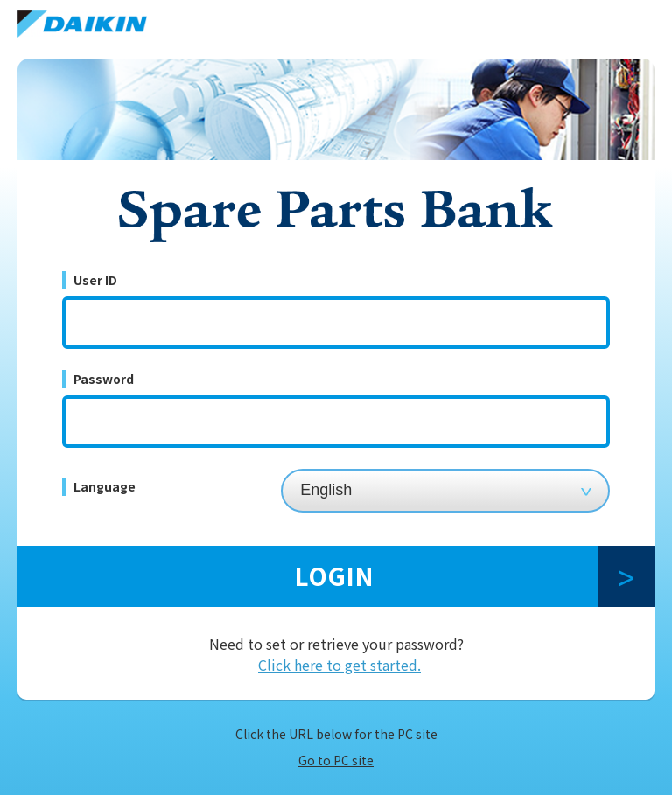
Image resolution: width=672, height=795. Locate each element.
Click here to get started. (339, 665)
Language (105, 486)
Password (104, 379)
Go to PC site (336, 760)
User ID (95, 280)
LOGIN (334, 575)
